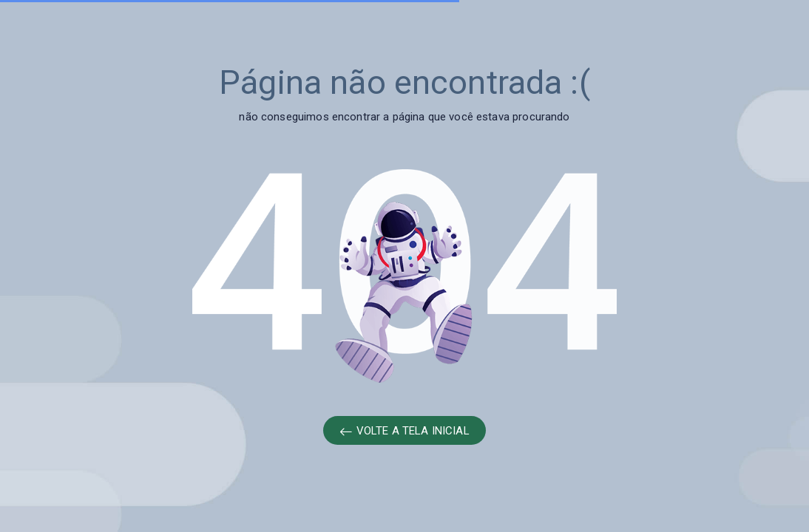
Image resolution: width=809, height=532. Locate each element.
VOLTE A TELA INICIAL (404, 432)
